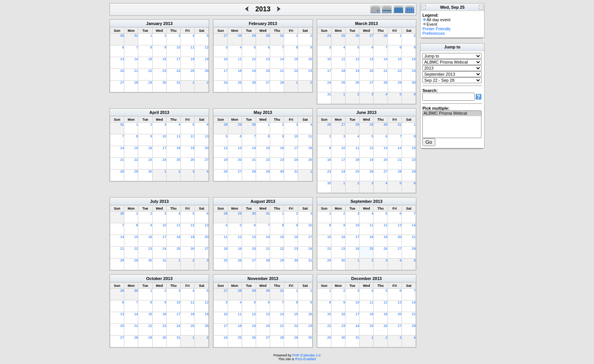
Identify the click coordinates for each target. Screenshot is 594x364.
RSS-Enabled (306, 359)
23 (164, 71)
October (154, 278)
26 (206, 71)
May (258, 112)
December (361, 278)
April (154, 112)
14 (136, 59)
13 (122, 59)
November (258, 278)
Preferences (434, 33)
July (154, 201)
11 (192, 47)
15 (150, 59)
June (361, 112)
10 (178, 47)
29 (150, 82)
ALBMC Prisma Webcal (452, 114)
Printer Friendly (437, 29)
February (258, 23)
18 (192, 59)
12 (206, 47)
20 (122, 71)
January (154, 23)
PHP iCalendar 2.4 (306, 355)
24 (178, 71)
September (361, 201)
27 (122, 82)
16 (164, 59)
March (361, 23)
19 (206, 59)
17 (178, 59)
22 (150, 71)
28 (136, 82)
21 (136, 71)
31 (136, 36)
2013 (168, 23)
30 (122, 36)
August (258, 201)
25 (192, 71)
